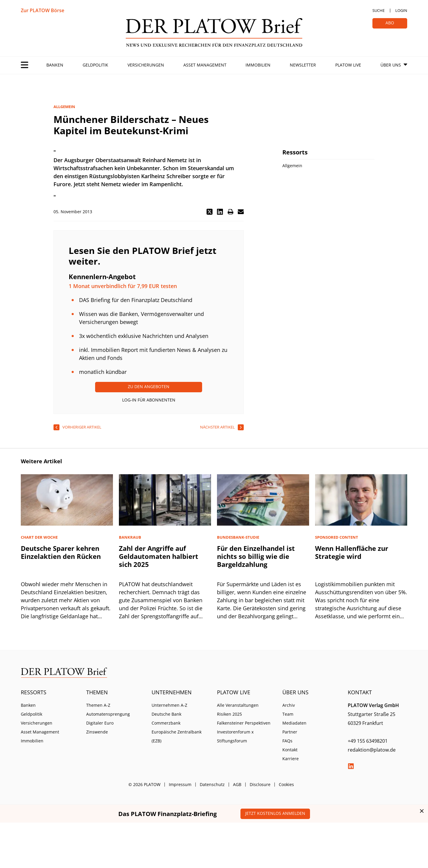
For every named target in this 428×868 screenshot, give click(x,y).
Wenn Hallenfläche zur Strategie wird (352, 552)
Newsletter (303, 65)
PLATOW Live (348, 65)
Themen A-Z (98, 705)
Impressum (180, 784)
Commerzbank (166, 723)
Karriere (291, 759)
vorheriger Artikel (82, 427)
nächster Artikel (217, 427)
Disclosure (260, 784)
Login (401, 10)
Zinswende (97, 732)
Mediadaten (294, 723)
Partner (290, 732)
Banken (55, 65)
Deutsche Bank (166, 714)
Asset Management (205, 65)
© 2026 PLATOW (144, 784)
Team (288, 714)
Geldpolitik (95, 65)
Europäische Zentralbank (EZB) (177, 736)
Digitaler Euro (100, 723)
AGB (237, 784)
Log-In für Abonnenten (149, 400)
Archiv (289, 705)
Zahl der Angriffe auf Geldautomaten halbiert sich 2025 (159, 556)
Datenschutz (212, 784)
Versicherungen (146, 65)
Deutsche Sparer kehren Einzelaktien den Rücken (61, 552)
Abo (390, 23)
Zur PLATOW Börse (43, 10)
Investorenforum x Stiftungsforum (235, 736)
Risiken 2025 (229, 714)
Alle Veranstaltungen (238, 705)
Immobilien (258, 65)
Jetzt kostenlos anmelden (275, 813)
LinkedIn (351, 766)
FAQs (287, 741)
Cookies (286, 784)
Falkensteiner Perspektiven (244, 723)
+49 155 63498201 (368, 741)
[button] (210, 212)
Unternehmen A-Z (169, 705)
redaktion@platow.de (372, 750)
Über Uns (391, 65)
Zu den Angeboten (149, 386)
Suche (379, 10)
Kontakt (290, 750)
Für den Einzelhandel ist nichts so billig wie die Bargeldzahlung (256, 556)
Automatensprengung (108, 714)
